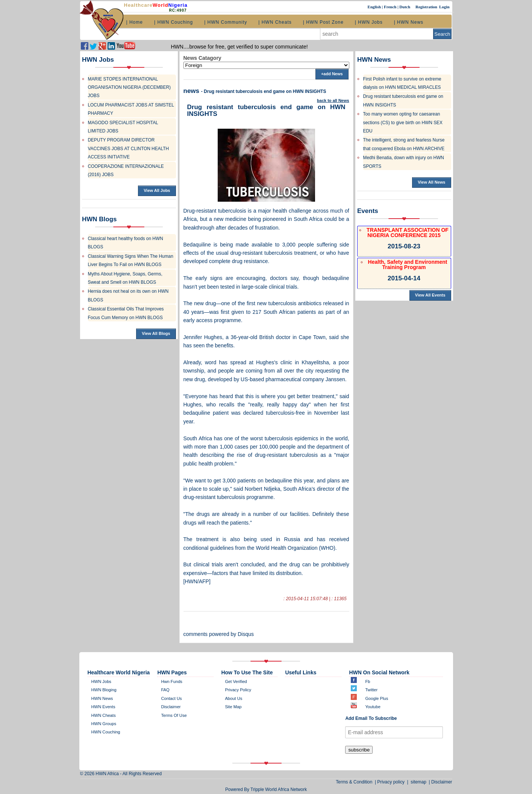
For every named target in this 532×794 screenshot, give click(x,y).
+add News (332, 74)
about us (233, 698)
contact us (171, 698)
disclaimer (171, 707)
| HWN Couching (174, 22)
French (391, 7)
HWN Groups (104, 724)
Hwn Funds (172, 681)
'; (266, 65)
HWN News (102, 698)
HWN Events (103, 707)
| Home (135, 22)
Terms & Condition (355, 782)
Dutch (405, 7)
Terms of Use (174, 715)
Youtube (373, 707)
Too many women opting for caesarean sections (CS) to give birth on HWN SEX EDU (403, 122)
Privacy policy (238, 690)
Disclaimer (442, 782)
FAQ (165, 690)
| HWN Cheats (275, 22)
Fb (368, 681)
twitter (371, 690)
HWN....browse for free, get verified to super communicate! (239, 47)
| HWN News (409, 22)
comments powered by (219, 634)
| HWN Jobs (369, 22)
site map (233, 707)
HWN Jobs (101, 681)
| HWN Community (226, 22)
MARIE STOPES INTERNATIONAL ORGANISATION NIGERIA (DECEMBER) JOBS (129, 87)
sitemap (419, 782)
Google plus (377, 698)
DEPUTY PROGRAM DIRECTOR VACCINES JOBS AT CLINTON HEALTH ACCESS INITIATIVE (129, 148)
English (375, 7)
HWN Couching (106, 732)
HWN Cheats (104, 715)
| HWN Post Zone (323, 22)
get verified (236, 681)
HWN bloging (104, 690)
